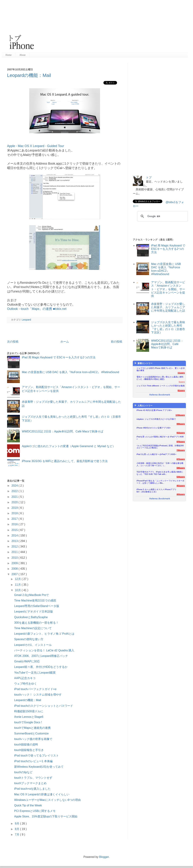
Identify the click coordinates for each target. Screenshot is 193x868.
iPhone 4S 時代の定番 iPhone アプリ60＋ (154, 410)
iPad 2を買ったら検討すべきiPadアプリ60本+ (156, 454)
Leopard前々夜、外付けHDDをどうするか (41, 667)
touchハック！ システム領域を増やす (38, 695)
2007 (15, 574)
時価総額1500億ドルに (29, 711)
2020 (15, 502)
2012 (15, 546)
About (22, 55)
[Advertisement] (107, 27)
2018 (15, 513)
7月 (17, 835)
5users (182, 382)
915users (181, 433)
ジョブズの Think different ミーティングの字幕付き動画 (161, 386)
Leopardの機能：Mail (29, 75)
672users (181, 459)
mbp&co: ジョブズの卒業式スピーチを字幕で (156, 419)
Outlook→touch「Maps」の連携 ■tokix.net (37, 309)
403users (181, 494)
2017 (15, 519)
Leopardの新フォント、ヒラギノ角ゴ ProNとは (44, 634)
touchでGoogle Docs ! (28, 722)
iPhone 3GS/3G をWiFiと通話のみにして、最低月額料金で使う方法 (65, 461)
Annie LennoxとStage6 (29, 717)
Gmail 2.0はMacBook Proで (32, 595)
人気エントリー (143, 405)
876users (181, 442)
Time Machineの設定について (33, 628)
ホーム (65, 342)
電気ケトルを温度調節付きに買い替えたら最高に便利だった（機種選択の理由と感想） (160, 378)
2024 (15, 486)
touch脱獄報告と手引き (29, 750)
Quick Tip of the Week (28, 805)
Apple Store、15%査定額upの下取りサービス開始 (46, 816)
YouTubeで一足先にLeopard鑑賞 (35, 673)
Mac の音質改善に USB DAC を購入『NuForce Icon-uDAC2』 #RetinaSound (70, 372)
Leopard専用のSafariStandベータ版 (37, 606)
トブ (149, 177)
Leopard (26, 320)
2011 (15, 552)
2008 (15, 569)
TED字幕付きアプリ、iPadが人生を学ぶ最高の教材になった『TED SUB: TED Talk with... (160, 473)
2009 (15, 563)
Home (8, 55)
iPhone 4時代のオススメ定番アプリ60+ (154, 428)
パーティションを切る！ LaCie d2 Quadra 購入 (44, 650)
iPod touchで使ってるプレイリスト (36, 756)
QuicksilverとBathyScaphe (31, 617)
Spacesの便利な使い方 (29, 639)
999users (181, 424)
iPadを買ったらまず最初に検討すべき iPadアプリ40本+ (160, 438)
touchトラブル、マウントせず (33, 778)
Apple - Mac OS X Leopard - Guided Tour (36, 146)
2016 (15, 524)
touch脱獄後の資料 (26, 744)
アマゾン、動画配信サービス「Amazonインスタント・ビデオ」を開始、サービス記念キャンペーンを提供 (168, 289)
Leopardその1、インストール (33, 645)
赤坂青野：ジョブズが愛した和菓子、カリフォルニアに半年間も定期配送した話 (168, 307)
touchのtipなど (23, 772)
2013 (15, 541)
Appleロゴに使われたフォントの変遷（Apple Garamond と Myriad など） (68, 446)
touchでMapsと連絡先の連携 (32, 728)
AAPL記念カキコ (25, 678)
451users (181, 486)
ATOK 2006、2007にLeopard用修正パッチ (41, 656)
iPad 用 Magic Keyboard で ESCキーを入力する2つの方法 (59, 357)
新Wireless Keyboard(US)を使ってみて (39, 767)
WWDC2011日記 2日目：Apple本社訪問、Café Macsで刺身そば (63, 431)
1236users (180, 415)
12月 (18, 579)
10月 (18, 590)
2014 (15, 535)
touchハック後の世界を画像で (33, 739)
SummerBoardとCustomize (31, 733)
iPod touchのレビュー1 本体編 (33, 761)
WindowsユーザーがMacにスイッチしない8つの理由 (47, 800)
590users (181, 468)
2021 (15, 497)
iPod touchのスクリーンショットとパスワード (44, 706)
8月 (17, 829)
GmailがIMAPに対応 (27, 661)
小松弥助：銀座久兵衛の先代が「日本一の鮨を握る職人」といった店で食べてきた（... (160, 464)
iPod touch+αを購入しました (32, 789)
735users (181, 450)
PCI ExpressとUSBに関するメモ (35, 811)
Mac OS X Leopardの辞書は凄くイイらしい (42, 794)
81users (181, 390)
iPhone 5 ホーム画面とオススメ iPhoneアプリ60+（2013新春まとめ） (156, 491)
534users (181, 477)
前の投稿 (117, 342)
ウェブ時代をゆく (25, 684)
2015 (15, 530)
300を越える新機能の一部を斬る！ (36, 623)
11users (181, 373)
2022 (15, 491)
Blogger (104, 857)
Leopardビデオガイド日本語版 (34, 611)
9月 (17, 824)
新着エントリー (143, 363)
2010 (15, 558)
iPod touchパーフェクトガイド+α (35, 689)
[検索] (162, 216)
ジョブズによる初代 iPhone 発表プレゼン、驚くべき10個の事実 (161, 369)
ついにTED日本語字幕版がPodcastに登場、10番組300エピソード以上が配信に (160, 447)
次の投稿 (13, 342)
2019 (15, 508)
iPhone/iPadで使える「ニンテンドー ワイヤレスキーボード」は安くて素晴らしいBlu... (160, 482)
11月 (18, 585)
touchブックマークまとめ (30, 783)
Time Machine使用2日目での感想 (35, 600)
